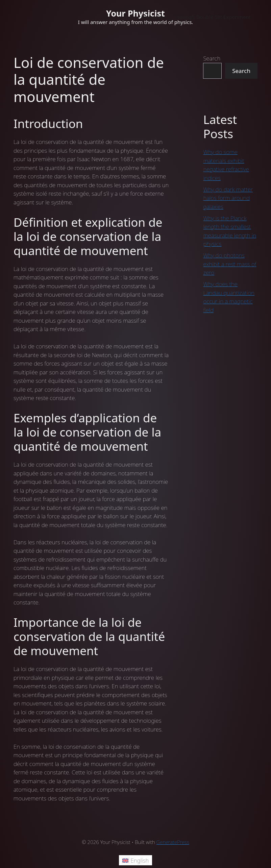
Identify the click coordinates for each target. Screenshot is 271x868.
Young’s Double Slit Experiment (214, 17)
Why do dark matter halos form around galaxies (228, 198)
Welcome (152, 17)
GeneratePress (173, 842)
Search (212, 58)
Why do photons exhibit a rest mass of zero (230, 264)
